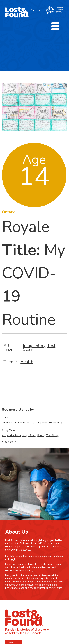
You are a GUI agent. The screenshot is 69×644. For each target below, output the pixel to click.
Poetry (41, 435)
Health (27, 362)
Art (4, 435)
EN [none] (33, 10)
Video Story (9, 442)
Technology (56, 423)
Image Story (34, 346)
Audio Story (14, 435)
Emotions (7, 423)
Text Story (52, 435)
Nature (27, 423)
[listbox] (35, 10)
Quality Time (40, 423)
